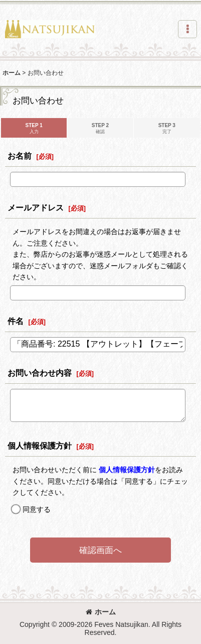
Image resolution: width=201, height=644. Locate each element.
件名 (16, 321)
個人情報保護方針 (40, 446)
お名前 (20, 156)
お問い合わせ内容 (40, 373)
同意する (37, 509)
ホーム (101, 612)
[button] (187, 29)
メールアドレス (36, 207)
